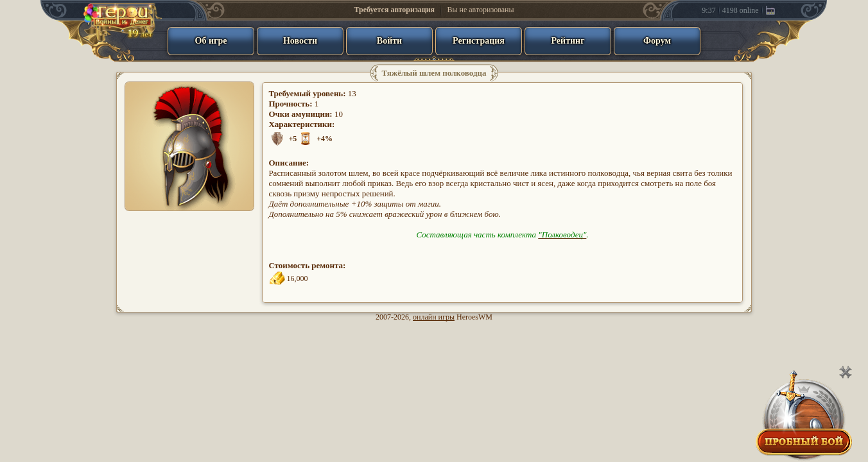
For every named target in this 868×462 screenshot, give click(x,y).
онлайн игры (434, 317)
